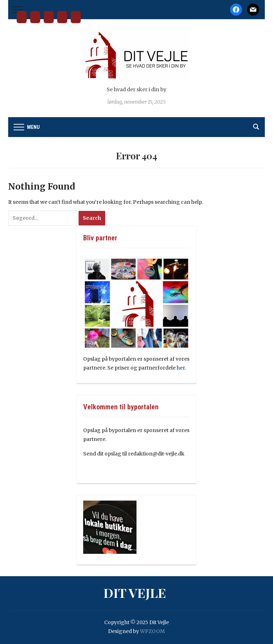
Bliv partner (35, 17)
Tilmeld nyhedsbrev (62, 17)
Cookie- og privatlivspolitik (76, 17)
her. (182, 368)
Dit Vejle (22, 17)
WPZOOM (152, 631)
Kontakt (49, 17)
